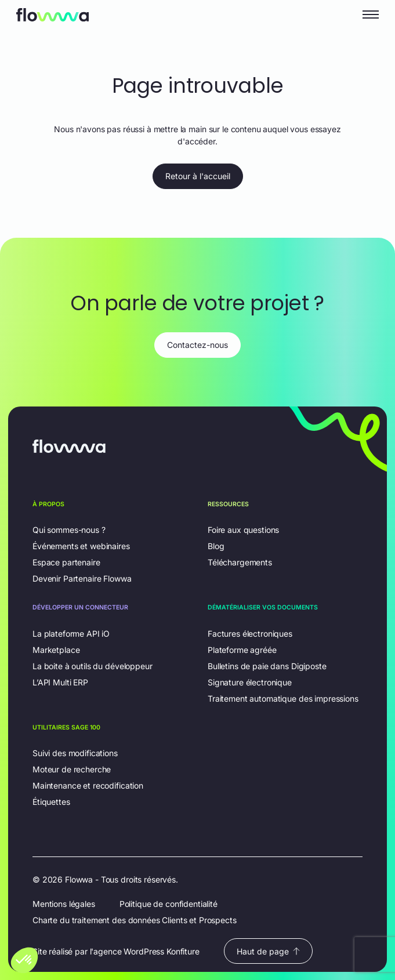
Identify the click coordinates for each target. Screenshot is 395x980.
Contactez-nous (197, 345)
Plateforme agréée (242, 650)
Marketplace (56, 650)
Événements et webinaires (81, 546)
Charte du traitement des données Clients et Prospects (135, 920)
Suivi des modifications (75, 753)
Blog (216, 546)
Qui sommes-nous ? (69, 530)
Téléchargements (240, 562)
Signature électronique (250, 682)
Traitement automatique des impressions (283, 698)
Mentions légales (64, 904)
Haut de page (268, 951)
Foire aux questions (243, 530)
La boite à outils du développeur (93, 666)
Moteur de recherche (72, 769)
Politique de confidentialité (168, 904)
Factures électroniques (250, 634)
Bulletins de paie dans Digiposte (267, 666)
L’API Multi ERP (60, 682)
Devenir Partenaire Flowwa (82, 578)
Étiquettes (51, 802)
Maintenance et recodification (88, 785)
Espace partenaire (66, 562)
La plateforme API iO (71, 634)
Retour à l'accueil (198, 176)
